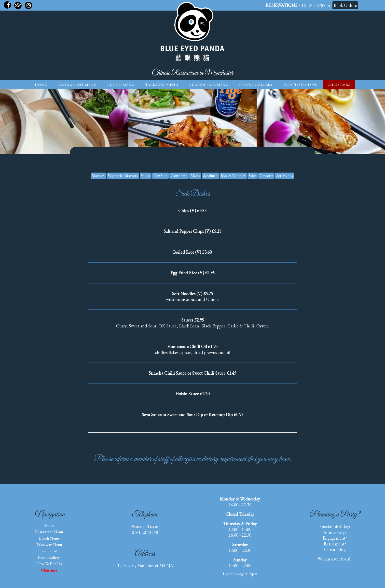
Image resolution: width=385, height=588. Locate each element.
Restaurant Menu (77, 84)
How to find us (300, 84)
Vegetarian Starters (123, 176)
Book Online (345, 5)
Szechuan (210, 176)
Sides (253, 176)
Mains (195, 176)
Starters (98, 176)
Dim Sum (160, 176)
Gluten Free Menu (209, 84)
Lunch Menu (121, 84)
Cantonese (179, 176)
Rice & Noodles (233, 176)
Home (41, 84)
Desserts (266, 176)
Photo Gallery (256, 84)
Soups (146, 176)
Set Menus (285, 176)
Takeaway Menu (162, 84)
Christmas (339, 84)
